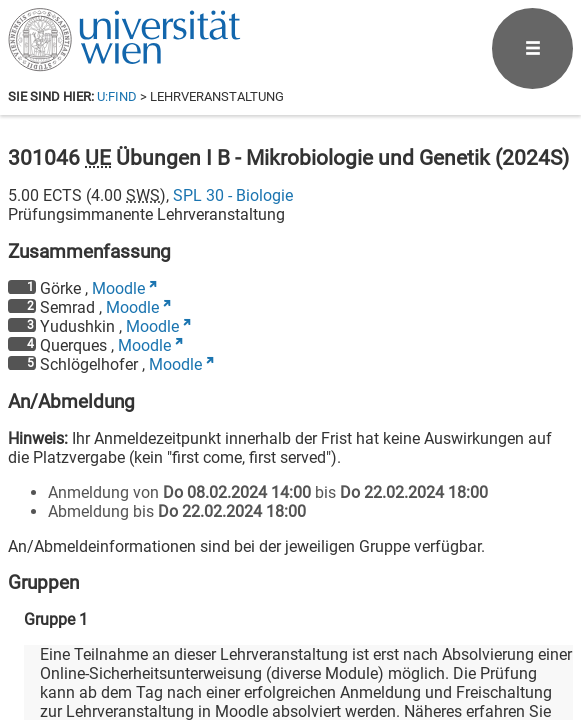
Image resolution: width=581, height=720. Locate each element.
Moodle (118, 288)
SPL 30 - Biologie (233, 195)
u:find (117, 96)
